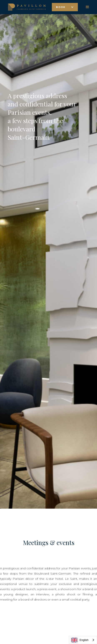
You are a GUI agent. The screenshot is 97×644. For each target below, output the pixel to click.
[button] (65, 7)
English (80, 640)
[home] (26, 7)
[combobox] (83, 640)
